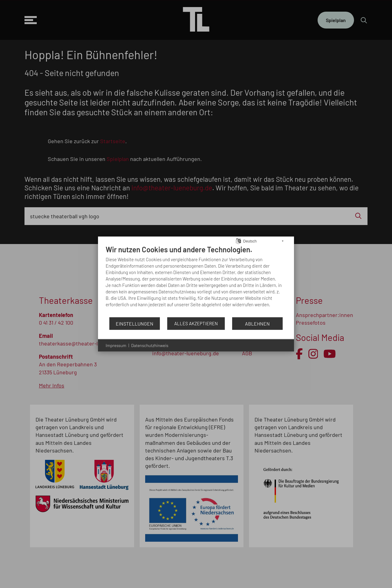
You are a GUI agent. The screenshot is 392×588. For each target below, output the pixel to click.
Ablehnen (257, 323)
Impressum (116, 345)
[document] (196, 281)
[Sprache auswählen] (238, 240)
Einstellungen (135, 323)
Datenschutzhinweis (150, 345)
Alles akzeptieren (196, 323)
